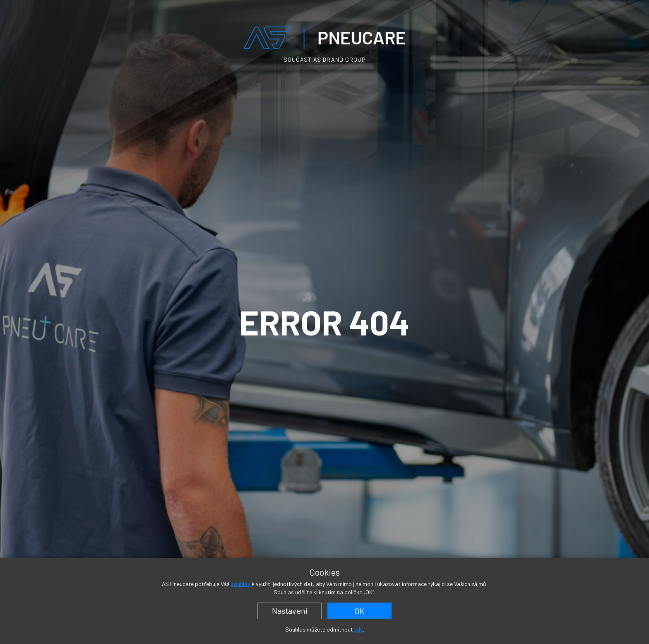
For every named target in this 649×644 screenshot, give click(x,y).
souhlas (241, 584)
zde (359, 629)
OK (359, 611)
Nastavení (290, 610)
